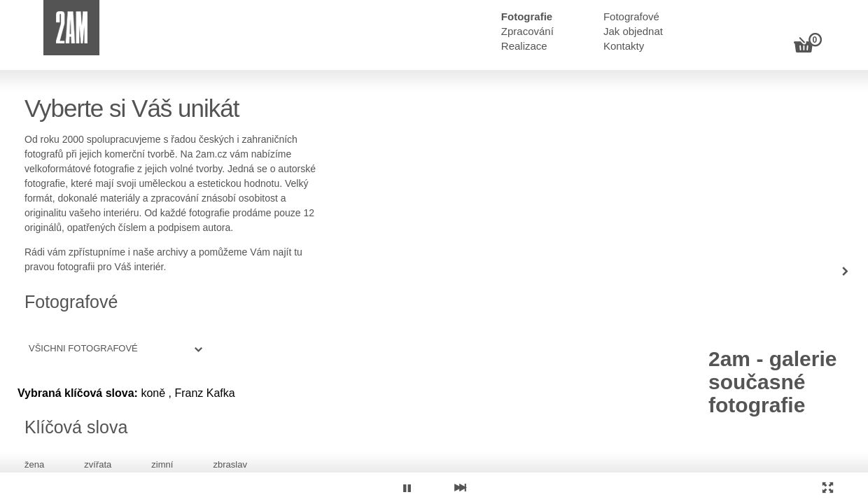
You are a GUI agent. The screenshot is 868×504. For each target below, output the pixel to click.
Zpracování (527, 31)
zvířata (98, 464)
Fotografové (631, 16)
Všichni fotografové (83, 348)
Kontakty (624, 46)
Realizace (524, 46)
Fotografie (527, 16)
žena (34, 464)
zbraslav (230, 464)
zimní (162, 464)
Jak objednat (633, 31)
